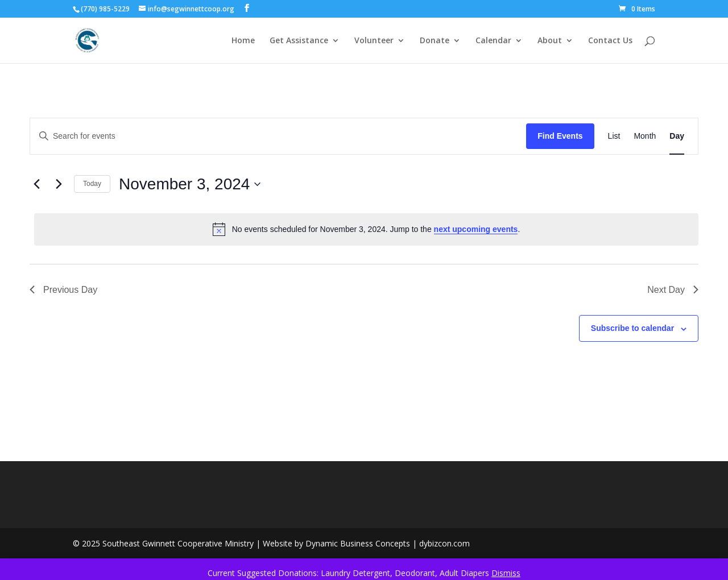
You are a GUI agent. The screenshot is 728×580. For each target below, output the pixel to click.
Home (243, 41)
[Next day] (59, 184)
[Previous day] (36, 184)
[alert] (366, 229)
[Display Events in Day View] (677, 136)
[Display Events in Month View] (645, 136)
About (550, 41)
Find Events (560, 136)
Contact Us (610, 41)
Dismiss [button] (506, 573)
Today (92, 184)
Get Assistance (299, 41)
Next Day (673, 290)
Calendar (493, 41)
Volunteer (374, 41)
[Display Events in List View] (614, 136)
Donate (435, 41)
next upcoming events (476, 229)
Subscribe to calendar (632, 328)
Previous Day (63, 290)
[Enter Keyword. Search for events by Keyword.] (278, 136)
